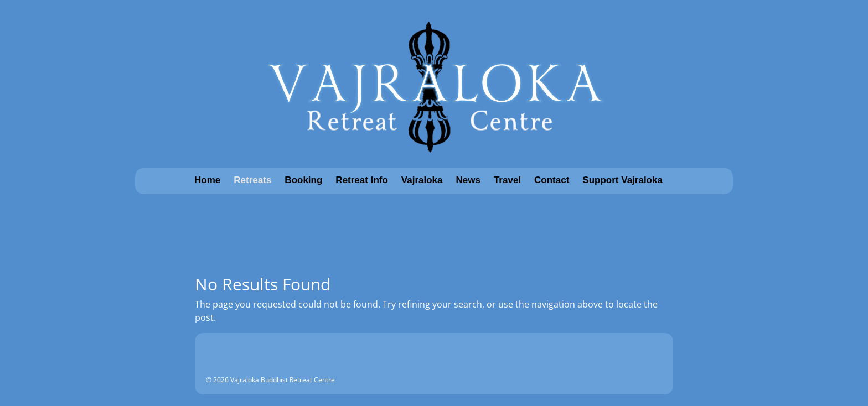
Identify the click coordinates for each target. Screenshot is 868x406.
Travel (507, 180)
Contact (552, 180)
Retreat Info (361, 180)
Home (207, 180)
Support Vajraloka (622, 180)
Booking (303, 180)
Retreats (252, 180)
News (468, 180)
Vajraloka (422, 180)
